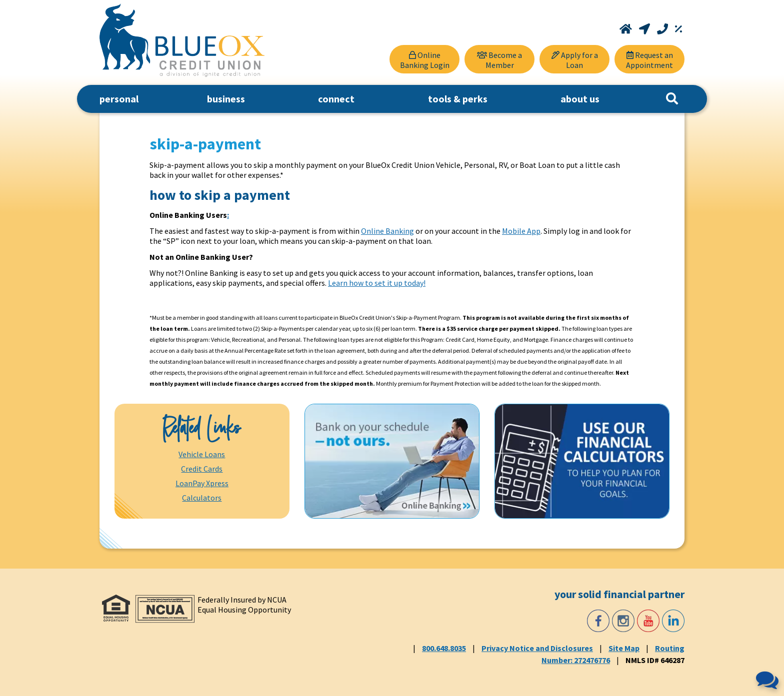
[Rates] (678, 29)
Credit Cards (202, 469)
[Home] (627, 29)
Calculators (202, 498)
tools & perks (458, 99)
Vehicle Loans (202, 454)
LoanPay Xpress (202, 483)
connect (336, 99)
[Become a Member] (499, 59)
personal (119, 99)
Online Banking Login (425, 60)
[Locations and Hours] (645, 29)
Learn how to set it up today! (377, 283)
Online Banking (387, 231)
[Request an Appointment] (649, 59)
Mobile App (521, 231)
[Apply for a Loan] (574, 59)
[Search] (672, 99)
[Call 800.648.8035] (663, 29)
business (226, 99)
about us (580, 99)
